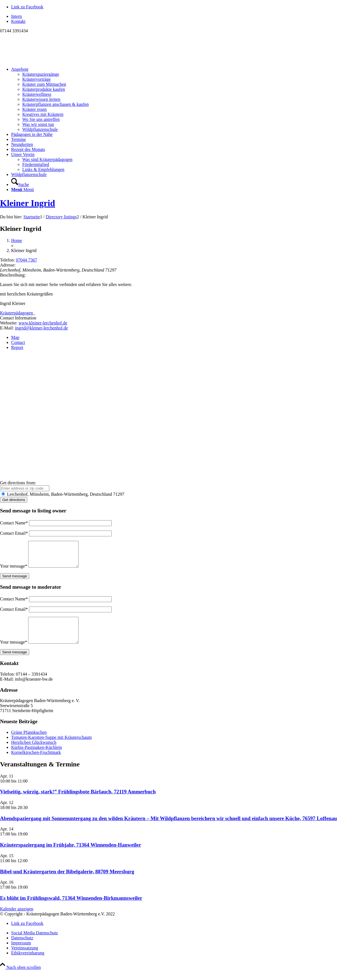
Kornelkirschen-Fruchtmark (36, 762)
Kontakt (18, 21)
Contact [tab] (18, 342)
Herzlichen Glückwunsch (34, 752)
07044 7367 (26, 260)
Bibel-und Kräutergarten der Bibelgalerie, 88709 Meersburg (67, 882)
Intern (16, 16)
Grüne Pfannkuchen (29, 742)
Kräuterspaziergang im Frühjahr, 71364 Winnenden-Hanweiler (70, 855)
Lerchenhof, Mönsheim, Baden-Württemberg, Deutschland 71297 (63, 494)
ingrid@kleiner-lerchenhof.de (42, 328)
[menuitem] (185, 16)
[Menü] (22, 190)
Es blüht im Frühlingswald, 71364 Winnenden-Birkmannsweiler (71, 908)
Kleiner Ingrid (28, 203)
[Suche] (20, 184)
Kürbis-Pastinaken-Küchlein (36, 757)
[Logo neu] (42, 60)
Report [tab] (17, 347)
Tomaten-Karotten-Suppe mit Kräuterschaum (51, 747)
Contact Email (14, 533)
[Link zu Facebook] (27, 7)
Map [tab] (15, 337)
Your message (14, 571)
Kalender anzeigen (17, 919)
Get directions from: (18, 483)
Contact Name (14, 523)
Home (17, 240)
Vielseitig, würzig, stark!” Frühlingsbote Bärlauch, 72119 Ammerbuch (78, 802)
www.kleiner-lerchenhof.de (43, 323)
